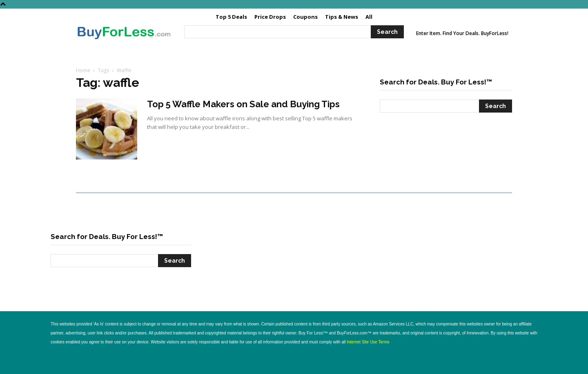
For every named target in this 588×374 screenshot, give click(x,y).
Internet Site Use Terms (368, 342)
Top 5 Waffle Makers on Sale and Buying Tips (243, 104)
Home (83, 70)
